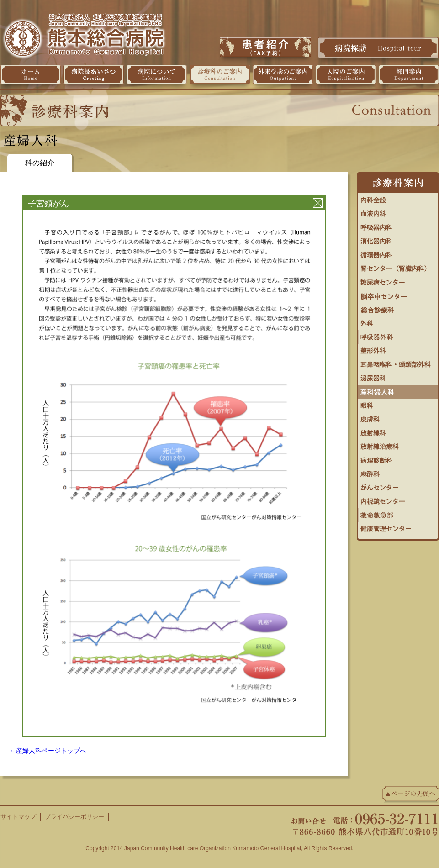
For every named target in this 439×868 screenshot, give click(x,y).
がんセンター (398, 485)
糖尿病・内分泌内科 (398, 280)
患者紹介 (265, 47)
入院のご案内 (346, 74)
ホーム (31, 74)
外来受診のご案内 (283, 74)
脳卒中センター (398, 294)
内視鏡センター (398, 499)
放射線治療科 (398, 444)
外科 (398, 321)
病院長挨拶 (94, 74)
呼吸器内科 (398, 225)
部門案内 (409, 74)
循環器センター (398, 253)
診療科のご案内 (220, 74)
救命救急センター (398, 513)
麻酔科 (398, 472)
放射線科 (398, 431)
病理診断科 (398, 458)
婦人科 (398, 389)
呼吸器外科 (398, 335)
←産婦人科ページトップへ (48, 751)
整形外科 (398, 348)
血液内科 (398, 211)
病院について (157, 74)
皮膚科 (398, 417)
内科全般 (398, 198)
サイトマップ (18, 817)
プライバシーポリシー (74, 817)
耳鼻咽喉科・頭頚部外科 (398, 362)
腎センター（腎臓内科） (398, 266)
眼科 (398, 403)
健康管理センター (398, 526)
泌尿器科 (398, 376)
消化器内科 (398, 239)
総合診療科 (398, 307)
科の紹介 (40, 163)
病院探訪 (378, 47)
